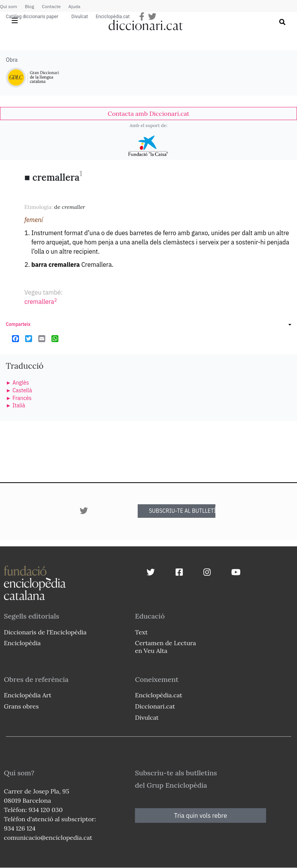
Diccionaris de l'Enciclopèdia (45, 632)
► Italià (15, 405)
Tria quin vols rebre (201, 815)
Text (141, 632)
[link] (148, 114)
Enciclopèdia (22, 643)
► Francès (19, 398)
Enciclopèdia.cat (113, 17)
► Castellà (19, 390)
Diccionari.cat (155, 706)
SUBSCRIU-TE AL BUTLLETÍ (182, 511)
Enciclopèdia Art (28, 695)
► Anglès (17, 383)
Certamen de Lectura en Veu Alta (166, 647)
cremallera (41, 302)
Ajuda (74, 6)
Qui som (9, 6)
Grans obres (21, 706)
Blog (29, 6)
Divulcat (80, 17)
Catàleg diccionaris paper (32, 17)
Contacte (51, 6)
